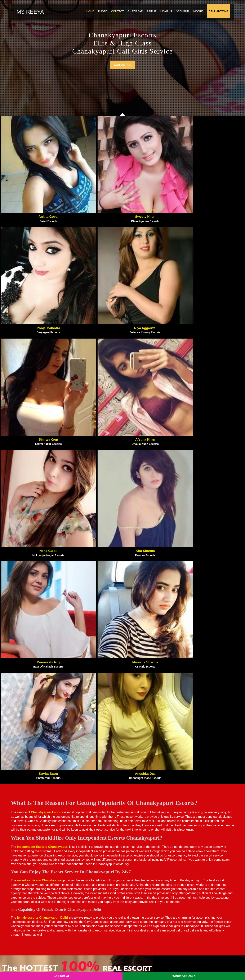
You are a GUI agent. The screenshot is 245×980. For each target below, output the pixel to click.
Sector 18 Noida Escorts (83, 890)
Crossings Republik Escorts (145, 879)
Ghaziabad (142, 16)
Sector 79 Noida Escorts (83, 929)
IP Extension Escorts (200, 934)
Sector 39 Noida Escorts (202, 907)
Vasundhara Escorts (199, 857)
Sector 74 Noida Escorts (83, 901)
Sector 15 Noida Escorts (143, 912)
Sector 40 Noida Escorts (83, 923)
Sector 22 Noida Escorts (143, 918)
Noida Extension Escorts (143, 874)
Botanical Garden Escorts (84, 884)
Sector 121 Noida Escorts (84, 940)
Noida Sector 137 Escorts (84, 879)
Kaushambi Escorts (199, 862)
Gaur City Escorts (138, 862)
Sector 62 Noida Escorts (83, 907)
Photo (110, 16)
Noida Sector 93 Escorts (83, 874)
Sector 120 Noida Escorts (84, 896)
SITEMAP (92, 969)
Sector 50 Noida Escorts (143, 929)
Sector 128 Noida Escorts (203, 890)
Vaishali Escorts (196, 868)
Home (97, 16)
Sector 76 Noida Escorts (202, 918)
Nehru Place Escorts (199, 874)
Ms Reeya (27, 17)
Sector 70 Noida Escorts (143, 901)
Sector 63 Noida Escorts (143, 896)
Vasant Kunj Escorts (199, 879)
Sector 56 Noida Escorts (143, 940)
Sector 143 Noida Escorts (84, 934)
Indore (205, 16)
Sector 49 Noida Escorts (83, 918)
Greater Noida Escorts (141, 868)
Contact (125, 16)
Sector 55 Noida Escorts (143, 923)
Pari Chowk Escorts (80, 857)
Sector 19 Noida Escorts (202, 923)
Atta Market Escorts (81, 862)
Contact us (122, 84)
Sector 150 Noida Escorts (203, 929)
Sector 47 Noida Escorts (202, 896)
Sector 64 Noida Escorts (143, 907)
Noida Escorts (73, 969)
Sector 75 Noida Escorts (202, 912)
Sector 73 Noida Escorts (143, 890)
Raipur (159, 16)
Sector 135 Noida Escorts (84, 912)
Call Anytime (226, 16)
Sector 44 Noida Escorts (202, 901)
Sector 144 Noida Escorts (143, 934)
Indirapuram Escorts (140, 884)
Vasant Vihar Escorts (200, 884)
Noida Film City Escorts (143, 857)
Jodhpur (190, 16)
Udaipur (174, 16)
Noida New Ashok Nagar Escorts (90, 868)
